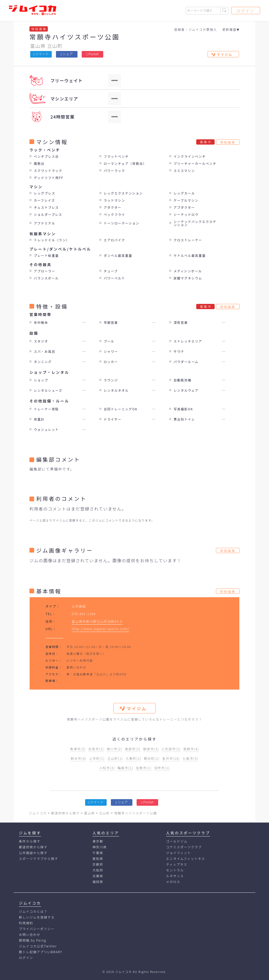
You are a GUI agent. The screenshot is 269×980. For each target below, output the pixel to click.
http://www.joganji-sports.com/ (100, 629)
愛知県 (98, 858)
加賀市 (144, 768)
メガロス (173, 882)
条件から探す (30, 841)
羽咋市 (162, 768)
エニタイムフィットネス (185, 858)
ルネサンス (175, 876)
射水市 (79, 758)
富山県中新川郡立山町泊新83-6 (97, 621)
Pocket (93, 54)
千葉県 (98, 853)
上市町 (97, 758)
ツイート (41, 54)
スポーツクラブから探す (38, 858)
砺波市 (151, 749)
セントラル (175, 870)
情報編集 (228, 142)
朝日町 (152, 758)
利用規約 (26, 923)
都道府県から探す (33, 847)
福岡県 (98, 882)
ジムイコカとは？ (33, 911)
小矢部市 (171, 749)
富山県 (38, 46)
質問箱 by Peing (33, 940)
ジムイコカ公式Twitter (38, 946)
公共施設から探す (33, 853)
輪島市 (125, 768)
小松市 (107, 768)
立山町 (55, 46)
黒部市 (133, 749)
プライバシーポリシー (37, 929)
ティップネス (177, 864)
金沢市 (171, 758)
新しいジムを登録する (37, 917)
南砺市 (191, 749)
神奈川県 (100, 847)
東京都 (98, 841)
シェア (67, 54)
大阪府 (98, 870)
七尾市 (190, 758)
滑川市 (115, 749)
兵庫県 (98, 876)
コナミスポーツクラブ (184, 847)
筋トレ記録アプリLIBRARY (41, 952)
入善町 (133, 758)
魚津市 (78, 749)
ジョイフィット (179, 853)
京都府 (98, 864)
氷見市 (96, 749)
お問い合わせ (30, 934)
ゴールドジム (177, 841)
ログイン (246, 11)
